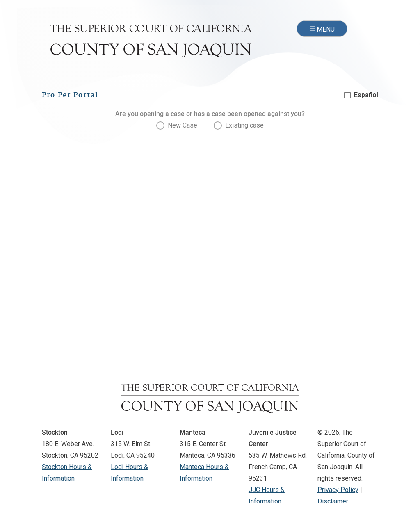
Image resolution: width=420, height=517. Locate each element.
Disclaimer (333, 501)
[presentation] (177, 125)
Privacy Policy (338, 490)
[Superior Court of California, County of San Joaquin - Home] (151, 41)
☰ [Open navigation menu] (322, 30)
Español (366, 95)
